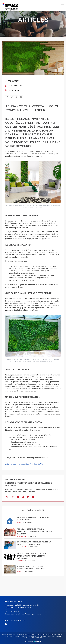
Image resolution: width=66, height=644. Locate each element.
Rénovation (12, 81)
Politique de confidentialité (32, 636)
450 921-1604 (14, 612)
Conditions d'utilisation (52, 636)
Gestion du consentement (33, 638)
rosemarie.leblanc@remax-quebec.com (26, 614)
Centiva (38, 641)
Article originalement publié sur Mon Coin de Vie (24, 464)
